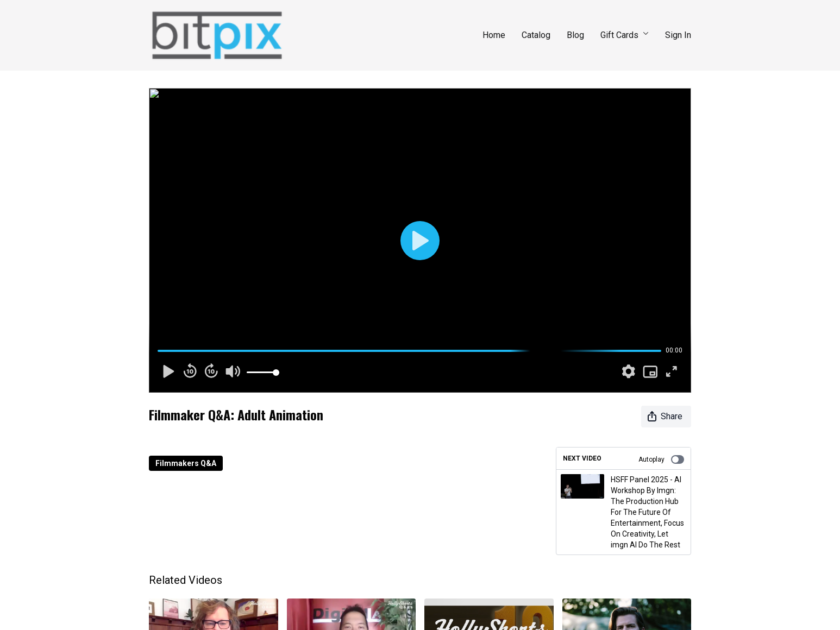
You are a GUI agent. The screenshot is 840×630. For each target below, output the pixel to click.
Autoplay (661, 459)
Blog (575, 35)
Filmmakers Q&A (186, 463)
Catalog (536, 35)
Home (494, 35)
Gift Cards (625, 35)
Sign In (678, 35)
